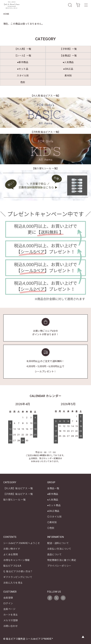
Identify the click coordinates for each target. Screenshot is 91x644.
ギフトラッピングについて (18, 577)
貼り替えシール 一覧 (14, 500)
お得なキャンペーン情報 (17, 560)
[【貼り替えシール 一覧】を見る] (45, 185)
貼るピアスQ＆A (12, 566)
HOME (6, 14)
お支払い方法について (59, 549)
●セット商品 (54, 505)
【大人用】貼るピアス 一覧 (18, 488)
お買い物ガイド (12, 549)
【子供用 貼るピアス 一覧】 (46, 132)
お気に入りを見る (13, 583)
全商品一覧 (53, 488)
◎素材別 (52, 522)
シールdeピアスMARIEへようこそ (22, 543)
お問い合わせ (11, 626)
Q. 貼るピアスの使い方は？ (18, 571)
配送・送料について (58, 543)
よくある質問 (11, 554)
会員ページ (9, 609)
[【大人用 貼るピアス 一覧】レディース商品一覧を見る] (45, 113)
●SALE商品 (53, 511)
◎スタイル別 (55, 517)
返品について (55, 554)
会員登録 (8, 598)
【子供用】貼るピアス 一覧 (18, 494)
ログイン (8, 603)
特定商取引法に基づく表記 (62, 560)
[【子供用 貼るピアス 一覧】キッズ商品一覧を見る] (45, 149)
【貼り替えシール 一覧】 (45, 168)
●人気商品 (53, 500)
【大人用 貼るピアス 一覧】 (46, 96)
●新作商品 (53, 494)
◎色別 (51, 528)
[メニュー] (86, 5)
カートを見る (11, 615)
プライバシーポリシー (59, 566)
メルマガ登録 (11, 620)
